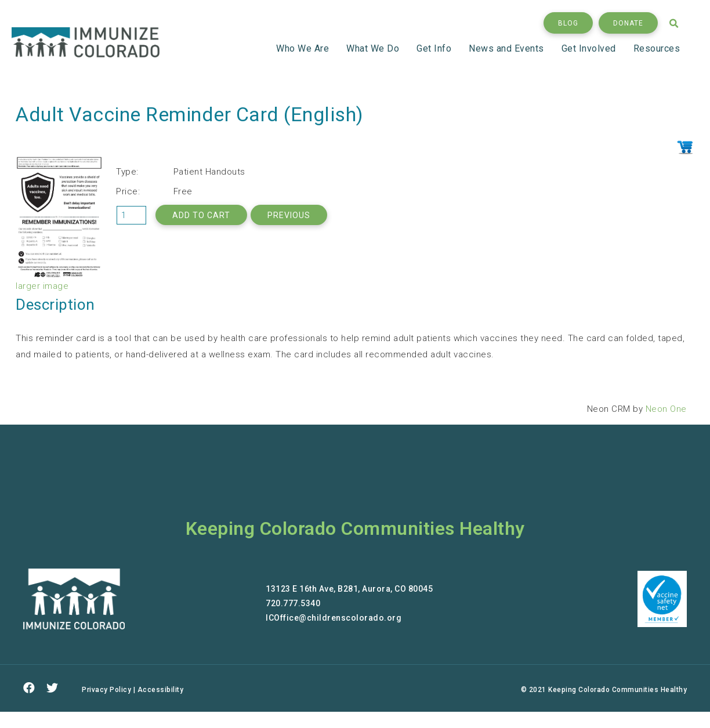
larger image (42, 286)
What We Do (374, 48)
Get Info (436, 48)
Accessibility (161, 690)
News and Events (508, 48)
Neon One (666, 409)
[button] (568, 23)
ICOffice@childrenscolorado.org (334, 618)
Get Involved (591, 48)
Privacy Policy (106, 690)
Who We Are (304, 48)
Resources (657, 48)
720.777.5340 (293, 603)
